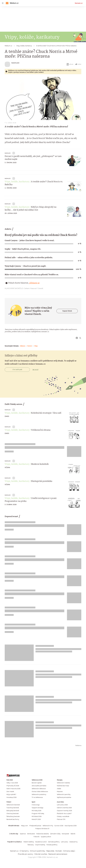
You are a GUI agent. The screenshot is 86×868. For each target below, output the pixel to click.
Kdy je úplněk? (11, 794)
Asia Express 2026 (71, 826)
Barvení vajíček (37, 783)
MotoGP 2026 (36, 819)
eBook (70, 64)
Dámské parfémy (54, 842)
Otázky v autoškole (63, 816)
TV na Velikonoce (37, 797)
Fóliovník (37, 837)
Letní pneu (64, 842)
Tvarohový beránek (13, 808)
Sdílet (78, 64)
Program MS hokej (38, 814)
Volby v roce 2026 (12, 783)
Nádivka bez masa (63, 786)
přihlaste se (34, 283)
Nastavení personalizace (58, 854)
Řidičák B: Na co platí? (64, 814)
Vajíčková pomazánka (64, 797)
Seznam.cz (79, 3)
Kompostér (66, 834)
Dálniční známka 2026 (64, 808)
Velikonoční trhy (48, 826)
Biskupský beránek (13, 811)
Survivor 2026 (59, 826)
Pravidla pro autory (25, 854)
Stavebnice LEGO (41, 842)
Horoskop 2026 (11, 797)
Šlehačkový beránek (13, 816)
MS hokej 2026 (36, 811)
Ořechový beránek (13, 814)
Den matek (10, 792)
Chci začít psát (17, 370)
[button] (43, 98)
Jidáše (59, 789)
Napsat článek (67, 311)
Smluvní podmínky (38, 851)
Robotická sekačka (43, 834)
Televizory (31, 845)
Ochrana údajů (69, 851)
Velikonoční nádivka (63, 783)
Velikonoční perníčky (64, 794)
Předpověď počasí (35, 826)
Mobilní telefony (29, 842)
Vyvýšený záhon (46, 837)
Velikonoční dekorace (39, 789)
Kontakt (59, 851)
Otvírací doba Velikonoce (40, 792)
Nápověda (50, 851)
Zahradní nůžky (55, 834)
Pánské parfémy (52, 845)
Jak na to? (35, 370)
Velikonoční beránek (13, 805)
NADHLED (15, 63)
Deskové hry (73, 842)
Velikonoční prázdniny (39, 794)
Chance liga (36, 805)
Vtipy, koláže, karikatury (17, 182)
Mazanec (60, 792)
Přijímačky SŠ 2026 (13, 786)
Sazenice (23, 834)
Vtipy (36, 346)
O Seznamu (24, 851)
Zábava (22, 346)
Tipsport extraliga (37, 808)
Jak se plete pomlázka (39, 786)
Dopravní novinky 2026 (64, 811)
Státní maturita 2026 (13, 789)
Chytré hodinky (40, 845)
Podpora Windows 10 (42, 829)
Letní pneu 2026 (62, 805)
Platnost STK (61, 819)
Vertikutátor (31, 834)
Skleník (73, 834)
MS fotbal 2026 (37, 816)
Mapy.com (25, 826)
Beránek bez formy (13, 819)
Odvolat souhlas (41, 854)
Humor (30, 346)
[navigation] (3, 3)
